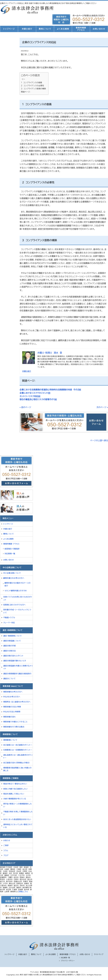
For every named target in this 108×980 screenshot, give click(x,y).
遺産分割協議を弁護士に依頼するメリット (18, 667)
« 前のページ (25, 407)
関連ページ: (26, 92)
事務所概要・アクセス (11, 544)
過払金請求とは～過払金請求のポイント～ (18, 756)
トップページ (9, 29)
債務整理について (10, 740)
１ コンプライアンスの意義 (31, 83)
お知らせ (7, 840)
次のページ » (102, 407)
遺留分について (9, 679)
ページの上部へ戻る (99, 441)
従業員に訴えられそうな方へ (14, 605)
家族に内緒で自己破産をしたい (15, 789)
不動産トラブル (9, 618)
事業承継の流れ (9, 717)
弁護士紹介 (27, 29)
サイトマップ (99, 954)
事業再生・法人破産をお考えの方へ (17, 702)
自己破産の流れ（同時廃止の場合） (17, 763)
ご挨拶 (6, 845)
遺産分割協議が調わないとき (15, 661)
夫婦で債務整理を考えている (15, 799)
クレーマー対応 (9, 623)
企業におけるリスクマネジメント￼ (35, 393)
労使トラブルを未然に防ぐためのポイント (18, 598)
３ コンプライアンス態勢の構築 (33, 89)
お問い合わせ (99, 29)
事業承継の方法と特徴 (12, 707)
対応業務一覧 (10, 554)
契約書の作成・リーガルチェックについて (17, 611)
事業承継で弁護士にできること (15, 722)
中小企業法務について (12, 573)
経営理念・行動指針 (12, 549)
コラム (6, 850)
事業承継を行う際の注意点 (14, 727)
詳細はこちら (23, 892)
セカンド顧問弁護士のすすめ (16, 591)
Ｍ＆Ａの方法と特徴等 (12, 712)
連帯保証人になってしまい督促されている (18, 826)
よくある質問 (63, 29)
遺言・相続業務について (13, 636)
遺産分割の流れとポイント (13, 656)
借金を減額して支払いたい (14, 794)
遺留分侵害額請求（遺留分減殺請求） (17, 674)
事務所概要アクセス (81, 29)
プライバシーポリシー (68, 961)
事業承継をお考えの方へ (13, 692)
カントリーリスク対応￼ (30, 396)
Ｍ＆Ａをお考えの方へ (12, 697)
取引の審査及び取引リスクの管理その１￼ (38, 399)
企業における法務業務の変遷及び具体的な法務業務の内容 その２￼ (50, 390)
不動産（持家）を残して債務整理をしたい (18, 813)
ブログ (6, 855)
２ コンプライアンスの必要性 (33, 86)
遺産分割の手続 (9, 646)
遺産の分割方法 (9, 651)
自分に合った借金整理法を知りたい (17, 819)
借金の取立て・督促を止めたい (15, 784)
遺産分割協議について (12, 641)
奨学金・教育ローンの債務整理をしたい (18, 805)
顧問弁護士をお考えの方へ (14, 578)
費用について (45, 29)
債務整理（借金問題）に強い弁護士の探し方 (17, 769)
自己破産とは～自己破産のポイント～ (18, 745)
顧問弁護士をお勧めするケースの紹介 (18, 584)
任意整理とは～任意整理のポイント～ (18, 750)
